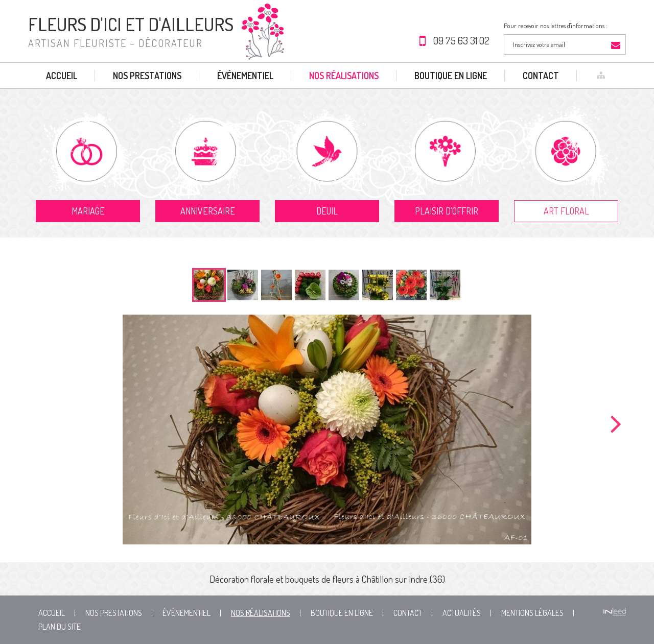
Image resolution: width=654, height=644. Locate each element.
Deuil (327, 211)
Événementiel (245, 76)
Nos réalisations (344, 76)
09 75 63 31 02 (461, 40)
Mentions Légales (532, 613)
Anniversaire (208, 211)
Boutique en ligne (451, 76)
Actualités (462, 613)
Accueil (62, 76)
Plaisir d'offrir (447, 211)
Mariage (88, 211)
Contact (541, 76)
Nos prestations (147, 76)
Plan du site (60, 627)
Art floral (566, 211)
